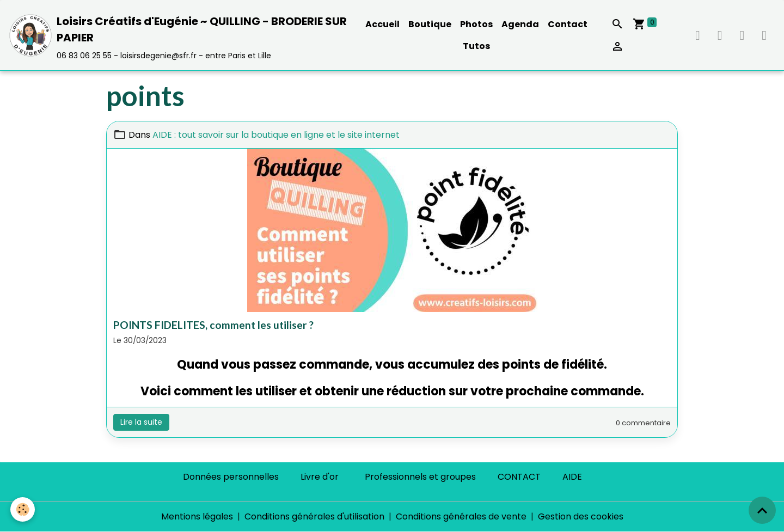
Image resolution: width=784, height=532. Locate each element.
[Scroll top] (762, 510)
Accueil (382, 24)
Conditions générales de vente (461, 516)
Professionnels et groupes (420, 477)
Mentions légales (197, 516)
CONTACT (519, 477)
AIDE (572, 477)
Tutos (476, 46)
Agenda (520, 24)
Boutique (430, 24)
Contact (568, 24)
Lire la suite (141, 422)
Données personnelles (231, 477)
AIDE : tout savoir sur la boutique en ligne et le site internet (276, 135)
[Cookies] (23, 509)
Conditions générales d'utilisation (314, 516)
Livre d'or (320, 477)
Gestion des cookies (581, 516)
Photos (476, 24)
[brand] (180, 35)
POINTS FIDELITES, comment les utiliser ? (213, 325)
